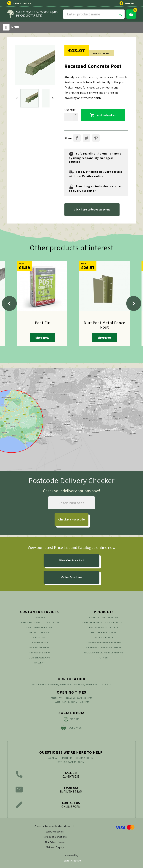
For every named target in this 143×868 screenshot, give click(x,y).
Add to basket (103, 115)
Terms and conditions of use (39, 622)
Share (77, 138)
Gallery (39, 663)
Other (104, 658)
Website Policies (55, 832)
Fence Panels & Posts (104, 627)
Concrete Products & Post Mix (104, 622)
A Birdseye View (39, 652)
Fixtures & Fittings (104, 632)
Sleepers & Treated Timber (104, 647)
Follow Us (71, 728)
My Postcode (71, 519)
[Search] (94, 14)
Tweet (86, 138)
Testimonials (39, 642)
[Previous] (9, 303)
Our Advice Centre (55, 842)
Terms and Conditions (55, 837)
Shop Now (42, 338)
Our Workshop (39, 647)
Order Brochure (72, 577)
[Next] (134, 303)
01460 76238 (22, 3)
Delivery (39, 617)
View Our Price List (72, 560)
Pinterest (96, 138)
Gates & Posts (104, 637)
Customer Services (39, 627)
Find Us (72, 719)
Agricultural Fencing (104, 617)
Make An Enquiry (55, 847)
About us (39, 637)
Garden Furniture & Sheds (104, 642)
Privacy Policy (39, 632)
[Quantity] (69, 117)
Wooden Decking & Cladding (104, 652)
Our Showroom (39, 658)
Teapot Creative (71, 861)
